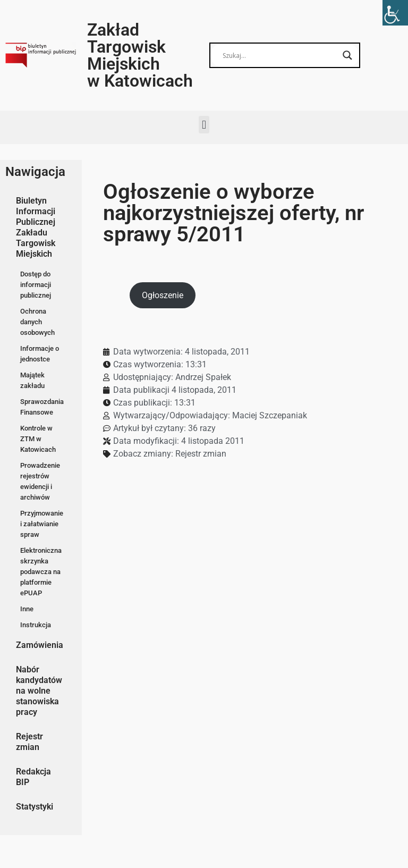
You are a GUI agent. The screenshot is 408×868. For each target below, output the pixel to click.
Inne (27, 609)
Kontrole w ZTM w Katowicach (38, 439)
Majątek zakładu (32, 380)
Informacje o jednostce (40, 354)
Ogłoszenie (163, 295)
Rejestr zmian (29, 742)
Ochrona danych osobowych (37, 322)
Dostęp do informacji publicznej (36, 285)
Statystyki (35, 807)
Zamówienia (40, 645)
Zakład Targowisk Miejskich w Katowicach (140, 55)
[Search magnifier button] (347, 55)
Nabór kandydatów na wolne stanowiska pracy (39, 691)
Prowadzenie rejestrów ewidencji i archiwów (40, 481)
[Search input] (280, 55)
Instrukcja (36, 625)
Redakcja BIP (33, 777)
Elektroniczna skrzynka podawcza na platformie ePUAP (41, 572)
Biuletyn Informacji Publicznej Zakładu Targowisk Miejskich (36, 227)
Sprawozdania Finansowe (42, 407)
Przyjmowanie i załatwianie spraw (42, 524)
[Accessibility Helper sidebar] (395, 13)
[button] (204, 125)
